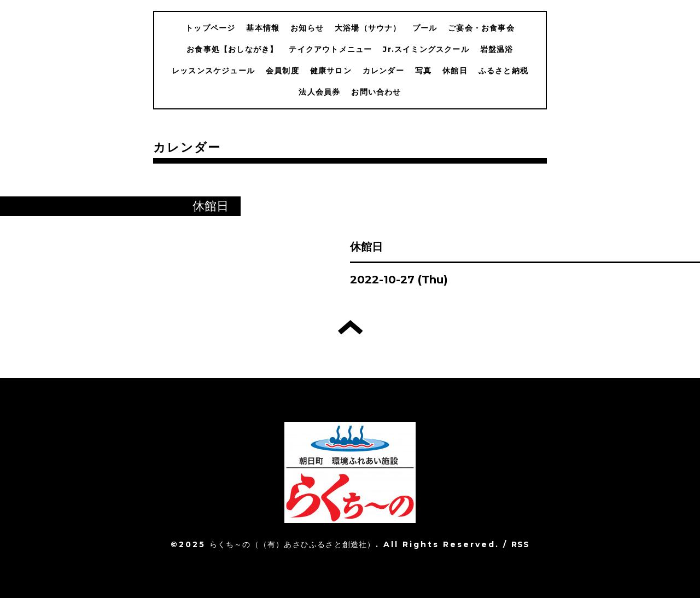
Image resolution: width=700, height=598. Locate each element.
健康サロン (331, 71)
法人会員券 (319, 92)
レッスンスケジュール (213, 71)
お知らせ (307, 28)
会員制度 (282, 71)
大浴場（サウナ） (368, 28)
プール (425, 28)
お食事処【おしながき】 (232, 49)
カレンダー (383, 71)
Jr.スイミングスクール (426, 49)
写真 (423, 71)
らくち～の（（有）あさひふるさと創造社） (293, 544)
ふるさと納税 (503, 71)
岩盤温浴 (497, 49)
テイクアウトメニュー (330, 49)
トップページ (210, 28)
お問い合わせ (376, 92)
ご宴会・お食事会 (481, 28)
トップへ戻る (350, 327)
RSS (521, 544)
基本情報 (263, 28)
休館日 (455, 71)
